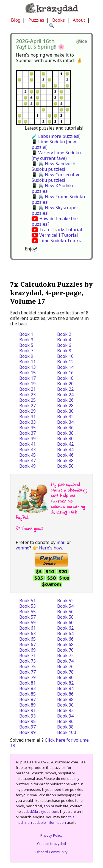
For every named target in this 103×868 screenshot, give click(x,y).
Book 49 (27, 466)
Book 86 (65, 694)
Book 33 (27, 422)
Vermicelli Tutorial (59, 235)
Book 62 (65, 628)
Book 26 (65, 400)
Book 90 (65, 705)
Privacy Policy (51, 835)
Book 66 (65, 639)
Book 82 (65, 683)
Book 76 (65, 666)
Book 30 (65, 411)
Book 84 (65, 688)
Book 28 (65, 406)
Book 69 (27, 650)
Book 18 (65, 378)
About (79, 20)
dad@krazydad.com (42, 811)
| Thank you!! (29, 528)
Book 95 (27, 721)
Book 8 (64, 351)
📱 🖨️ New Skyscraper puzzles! (55, 210)
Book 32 (65, 417)
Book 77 (27, 672)
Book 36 (65, 428)
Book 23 (27, 395)
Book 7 (26, 351)
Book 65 (27, 639)
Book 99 (27, 732)
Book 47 (27, 460)
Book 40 (65, 439)
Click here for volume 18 (49, 743)
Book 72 (65, 655)
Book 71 (27, 655)
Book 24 (65, 395)
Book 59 (27, 623)
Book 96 (65, 721)
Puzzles (36, 20)
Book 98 (65, 727)
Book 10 (65, 356)
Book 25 (27, 400)
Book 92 (65, 710)
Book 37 (27, 433)
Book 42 (65, 444)
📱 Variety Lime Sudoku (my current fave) (56, 155)
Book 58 (65, 617)
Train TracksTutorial (61, 230)
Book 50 (65, 466)
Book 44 (65, 450)
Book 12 (65, 362)
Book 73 (27, 661)
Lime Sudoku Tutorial (62, 241)
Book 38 (65, 433)
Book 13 (27, 367)
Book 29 (27, 411)
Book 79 (27, 677)
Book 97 (27, 727)
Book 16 (65, 373)
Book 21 (27, 389)
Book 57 (27, 617)
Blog (16, 20)
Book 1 (26, 334)
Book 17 (27, 378)
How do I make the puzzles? (55, 221)
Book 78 (65, 672)
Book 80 (65, 677)
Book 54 (65, 606)
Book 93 (27, 716)
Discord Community (51, 852)
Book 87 (27, 699)
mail (61, 542)
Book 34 (65, 422)
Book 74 (65, 661)
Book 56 (65, 612)
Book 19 (27, 384)
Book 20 (65, 384)
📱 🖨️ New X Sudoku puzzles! (53, 188)
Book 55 (27, 612)
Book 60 (65, 623)
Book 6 (64, 345)
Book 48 (65, 460)
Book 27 (27, 406)
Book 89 (27, 705)
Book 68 (65, 644)
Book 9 (26, 356)
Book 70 (65, 650)
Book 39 (27, 439)
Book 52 (65, 601)
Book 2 (64, 334)
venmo (23, 548)
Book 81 (27, 683)
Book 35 (27, 428)
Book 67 (27, 644)
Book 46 (65, 455)
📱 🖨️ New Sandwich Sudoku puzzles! (53, 166)
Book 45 (27, 455)
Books (59, 20)
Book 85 (27, 694)
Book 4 (64, 340)
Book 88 (65, 699)
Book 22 (65, 389)
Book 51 (27, 601)
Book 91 (27, 710)
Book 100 (67, 732)
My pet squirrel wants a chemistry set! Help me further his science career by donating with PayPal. (51, 501)
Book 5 (26, 345)
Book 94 (65, 716)
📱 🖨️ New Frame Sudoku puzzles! (58, 199)
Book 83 (27, 688)
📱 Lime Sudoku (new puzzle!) (54, 144)
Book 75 (27, 666)
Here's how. (51, 548)
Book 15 (27, 373)
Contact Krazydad (51, 844)
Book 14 (65, 367)
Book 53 (27, 606)
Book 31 (27, 417)
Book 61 (27, 628)
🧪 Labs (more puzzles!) (56, 136)
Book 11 (27, 362)
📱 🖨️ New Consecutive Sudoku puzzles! (56, 177)
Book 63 (27, 633)
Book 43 (27, 450)
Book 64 (65, 633)
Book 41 (27, 444)
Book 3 (26, 340)
